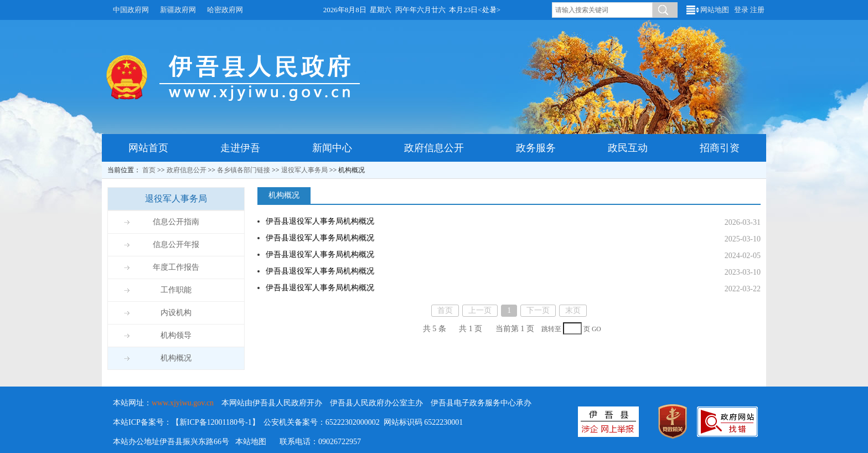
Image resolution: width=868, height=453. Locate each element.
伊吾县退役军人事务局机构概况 (320, 221)
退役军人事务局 (304, 170)
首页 (149, 170)
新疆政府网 (178, 10)
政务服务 (536, 148)
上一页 (480, 310)
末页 (573, 310)
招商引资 (720, 148)
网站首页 (148, 148)
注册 (757, 10)
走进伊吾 (240, 148)
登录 (741, 10)
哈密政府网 (225, 10)
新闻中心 (332, 148)
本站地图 (251, 442)
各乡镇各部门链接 (244, 170)
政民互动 (628, 148)
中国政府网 (131, 10)
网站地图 (715, 10)
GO (596, 329)
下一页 (538, 310)
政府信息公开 (434, 148)
